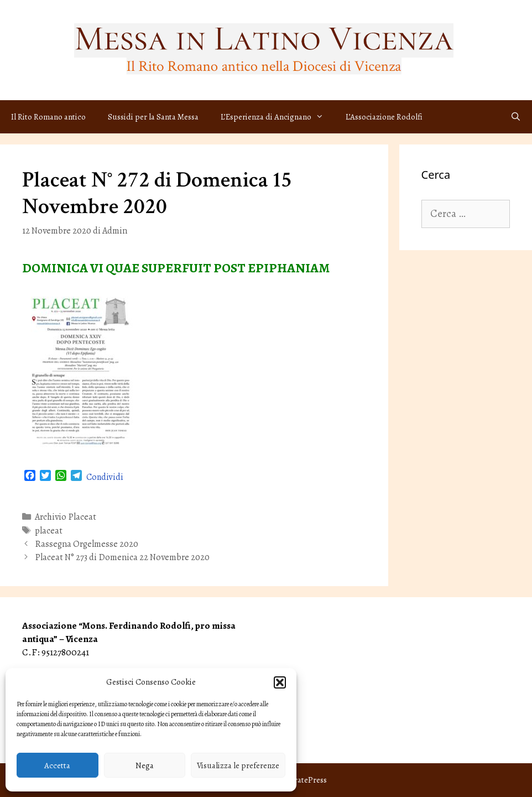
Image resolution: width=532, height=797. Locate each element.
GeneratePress (301, 780)
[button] (280, 682)
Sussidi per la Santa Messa (153, 117)
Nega (145, 765)
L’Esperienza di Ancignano (278, 117)
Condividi (105, 477)
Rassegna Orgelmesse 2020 (87, 544)
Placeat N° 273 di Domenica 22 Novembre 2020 (122, 557)
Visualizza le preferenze (238, 765)
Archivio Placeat (66, 517)
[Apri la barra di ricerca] (516, 117)
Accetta (57, 765)
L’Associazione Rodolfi (384, 117)
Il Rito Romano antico (48, 117)
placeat (49, 531)
